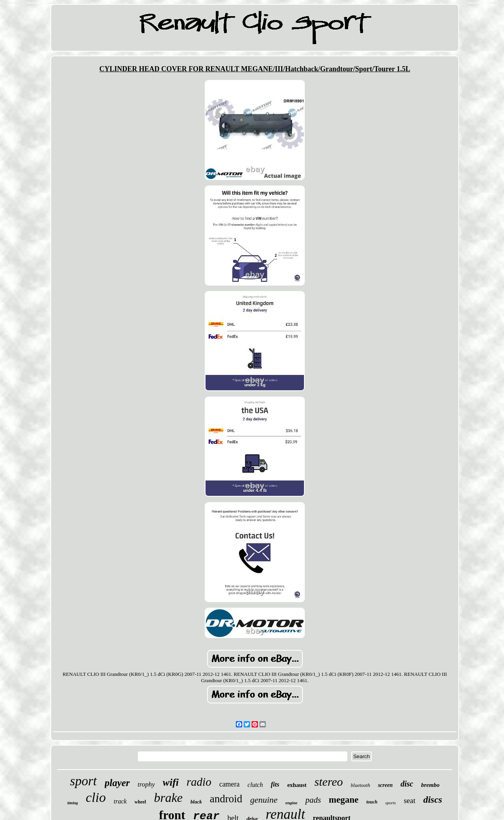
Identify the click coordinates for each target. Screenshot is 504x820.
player (117, 783)
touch (372, 802)
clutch (255, 785)
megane (344, 800)
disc (407, 784)
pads (313, 800)
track (120, 801)
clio (96, 797)
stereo (329, 782)
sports (390, 803)
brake (168, 798)
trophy (146, 784)
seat (409, 801)
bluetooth (360, 785)
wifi (170, 782)
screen (385, 785)
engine (292, 803)
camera (230, 784)
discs (433, 800)
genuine (264, 800)
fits (275, 784)
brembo (430, 785)
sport (83, 781)
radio (199, 782)
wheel (140, 802)
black (196, 802)
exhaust (297, 785)
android (226, 799)
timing (73, 803)
